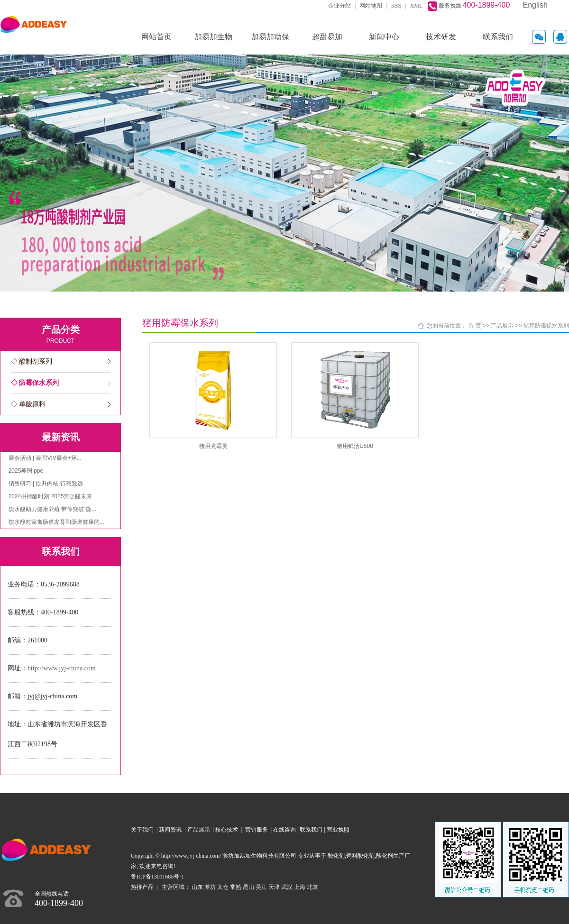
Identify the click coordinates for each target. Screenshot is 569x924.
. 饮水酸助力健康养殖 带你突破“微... (51, 509)
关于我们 (144, 830)
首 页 (474, 326)
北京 (312, 887)
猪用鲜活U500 (355, 446)
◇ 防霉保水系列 (35, 383)
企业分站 (340, 6)
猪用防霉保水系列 (546, 326)
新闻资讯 (172, 830)
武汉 (287, 887)
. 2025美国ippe (24, 471)
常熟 (236, 887)
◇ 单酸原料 (28, 404)
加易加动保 (270, 37)
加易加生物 (213, 37)
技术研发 (441, 37)
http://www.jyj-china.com (62, 668)
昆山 (248, 887)
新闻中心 (384, 37)
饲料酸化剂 (360, 856)
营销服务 (258, 830)
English (535, 5)
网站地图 (371, 6)
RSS (396, 6)
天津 (274, 887)
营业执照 (338, 830)
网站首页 (156, 37)
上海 (300, 887)
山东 (197, 887)
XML (417, 6)
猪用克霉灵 (213, 446)
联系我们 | (313, 830)
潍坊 (210, 887)
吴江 (261, 887)
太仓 (223, 887)
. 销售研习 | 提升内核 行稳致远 (44, 484)
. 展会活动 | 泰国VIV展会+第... (43, 458)
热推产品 (142, 887)
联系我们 (498, 37)
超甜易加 (327, 37)
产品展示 (502, 326)
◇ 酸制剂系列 (32, 361)
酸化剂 (336, 856)
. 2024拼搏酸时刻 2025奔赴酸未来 (49, 496)
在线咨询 (284, 830)
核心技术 (227, 830)
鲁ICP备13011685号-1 (157, 877)
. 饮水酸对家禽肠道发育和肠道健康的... (55, 522)
